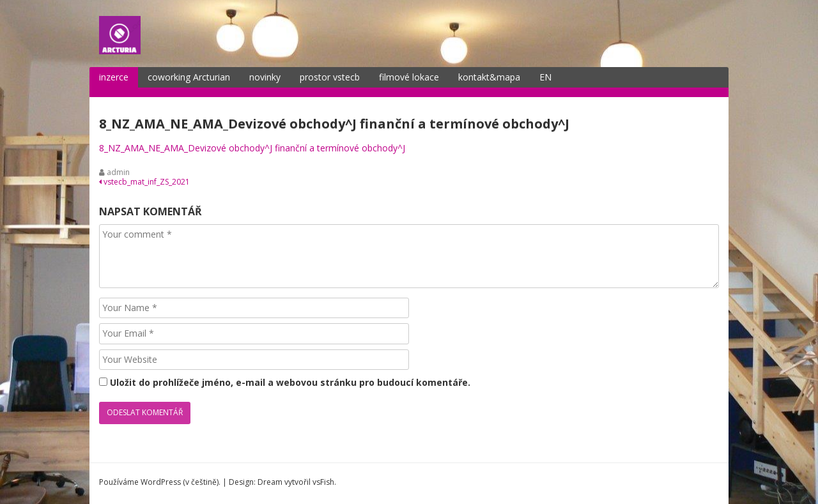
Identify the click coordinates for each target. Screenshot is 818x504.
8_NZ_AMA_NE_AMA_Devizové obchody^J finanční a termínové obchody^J (252, 148)
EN (545, 77)
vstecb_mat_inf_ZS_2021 (144, 182)
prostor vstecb (330, 77)
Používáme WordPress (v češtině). (160, 482)
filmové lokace (409, 77)
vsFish (323, 482)
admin (118, 172)
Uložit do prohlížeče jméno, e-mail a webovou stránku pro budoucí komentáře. (290, 382)
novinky (265, 77)
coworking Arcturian (189, 77)
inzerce (114, 77)
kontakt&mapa (489, 77)
